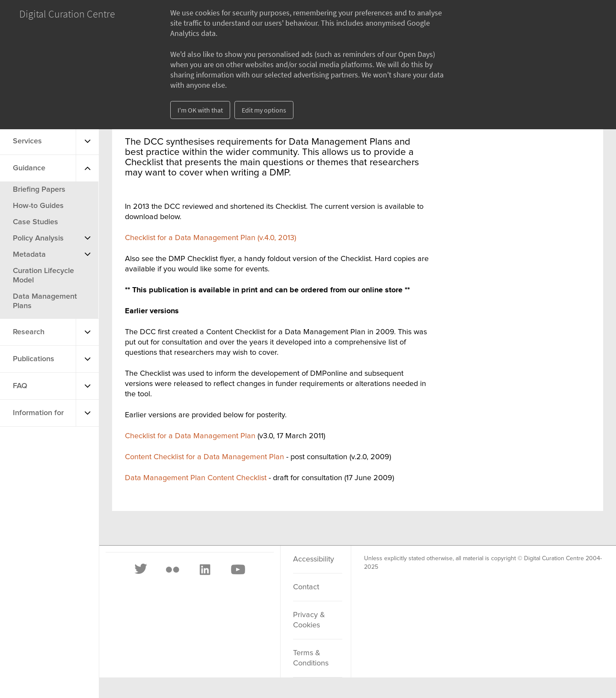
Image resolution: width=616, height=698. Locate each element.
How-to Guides (38, 206)
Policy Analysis (38, 238)
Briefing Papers (39, 190)
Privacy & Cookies (309, 620)
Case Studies (36, 222)
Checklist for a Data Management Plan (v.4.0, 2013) (210, 238)
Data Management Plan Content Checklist (197, 478)
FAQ (20, 386)
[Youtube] (237, 570)
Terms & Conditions (311, 658)
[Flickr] (172, 570)
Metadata (29, 255)
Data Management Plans (45, 301)
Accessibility (314, 559)
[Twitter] (141, 570)
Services (27, 141)
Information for (38, 413)
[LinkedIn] (204, 570)
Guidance (29, 168)
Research (29, 332)
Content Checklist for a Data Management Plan (204, 457)
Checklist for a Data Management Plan (190, 436)
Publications (34, 359)
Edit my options (264, 110)
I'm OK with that (200, 110)
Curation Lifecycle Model (43, 276)
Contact (306, 587)
